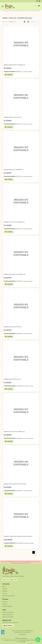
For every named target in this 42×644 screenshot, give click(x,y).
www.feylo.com (27, 632)
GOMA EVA (12, 18)
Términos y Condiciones (8, 612)
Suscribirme (8, 626)
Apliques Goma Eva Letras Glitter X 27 (14, 431)
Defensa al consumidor (8, 617)
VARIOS (5, 18)
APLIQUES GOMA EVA (25, 18)
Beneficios (5, 591)
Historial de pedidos (7, 606)
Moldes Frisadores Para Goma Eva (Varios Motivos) (18, 536)
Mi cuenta (5, 602)
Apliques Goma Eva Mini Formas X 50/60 (15, 484)
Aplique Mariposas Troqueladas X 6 (13, 169)
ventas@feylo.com (19, 632)
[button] (39, 6)
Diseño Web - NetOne (8, 640)
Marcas (4, 587)
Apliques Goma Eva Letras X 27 (12, 379)
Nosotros (5, 589)
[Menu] (2, 6)
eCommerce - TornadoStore (19, 640)
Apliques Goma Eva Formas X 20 (13, 327)
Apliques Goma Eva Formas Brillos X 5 (14, 222)
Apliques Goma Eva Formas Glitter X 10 (15, 274)
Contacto (5, 593)
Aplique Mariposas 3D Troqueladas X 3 (14, 65)
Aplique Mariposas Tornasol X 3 (12, 117)
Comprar (10, 75)
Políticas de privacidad (8, 615)
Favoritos (5, 604)
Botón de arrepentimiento (9, 596)
